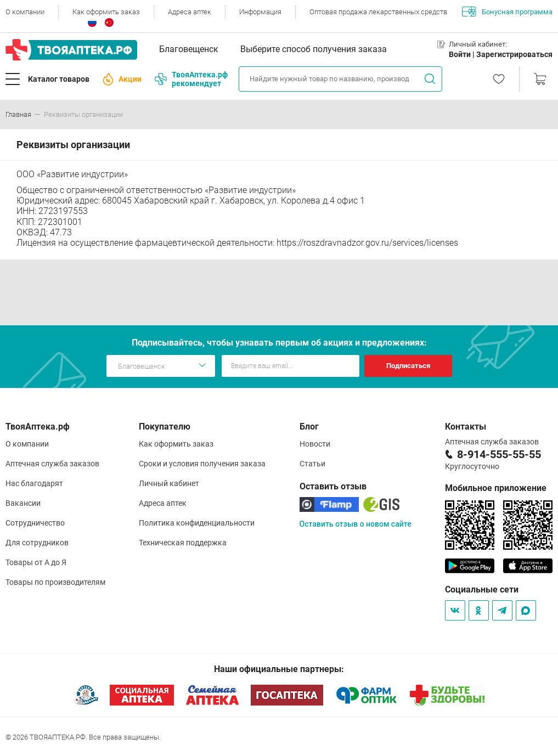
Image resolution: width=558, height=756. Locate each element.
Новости (315, 444)
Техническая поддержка (183, 543)
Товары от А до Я (36, 562)
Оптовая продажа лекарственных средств (378, 12)
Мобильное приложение (496, 488)
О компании (25, 12)
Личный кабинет (169, 483)
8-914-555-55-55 (499, 454)
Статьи (312, 464)
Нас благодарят (34, 483)
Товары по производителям (55, 582)
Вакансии (23, 503)
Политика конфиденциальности (197, 523)
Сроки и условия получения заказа (202, 464)
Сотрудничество (35, 523)
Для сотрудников (37, 543)
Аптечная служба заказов (52, 464)
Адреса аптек (190, 12)
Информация (260, 12)
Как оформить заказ (106, 12)
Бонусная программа (507, 12)
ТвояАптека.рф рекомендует (191, 79)
